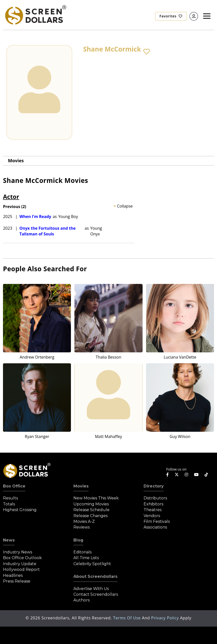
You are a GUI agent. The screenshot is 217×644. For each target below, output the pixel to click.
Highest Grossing (20, 510)
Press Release (17, 581)
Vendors (152, 516)
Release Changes (90, 516)
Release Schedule (91, 510)
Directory (154, 486)
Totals (9, 504)
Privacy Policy (165, 618)
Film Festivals (157, 521)
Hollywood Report (21, 569)
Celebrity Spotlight (92, 564)
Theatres (153, 510)
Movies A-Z (84, 521)
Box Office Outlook (22, 558)
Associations (155, 527)
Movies (16, 161)
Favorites (171, 16)
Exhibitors (153, 504)
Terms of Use (127, 618)
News (9, 540)
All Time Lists (86, 558)
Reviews (81, 527)
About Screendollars (95, 576)
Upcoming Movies (91, 504)
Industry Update (20, 564)
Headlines (13, 575)
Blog (78, 540)
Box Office (14, 486)
